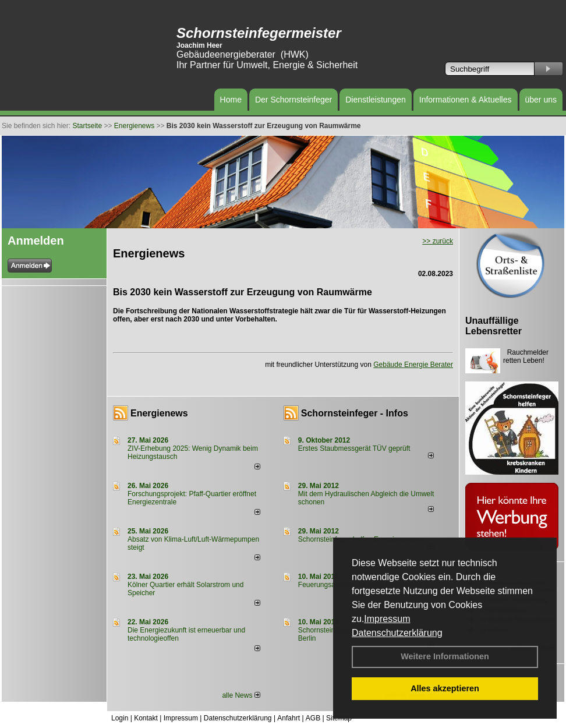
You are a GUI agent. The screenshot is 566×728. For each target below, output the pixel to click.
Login (120, 718)
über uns (541, 100)
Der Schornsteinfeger (293, 100)
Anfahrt (289, 718)
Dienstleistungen (376, 100)
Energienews (159, 413)
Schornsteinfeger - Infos (355, 413)
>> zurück (438, 241)
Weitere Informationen (445, 656)
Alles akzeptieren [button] (445, 688)
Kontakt (146, 718)
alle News (241, 695)
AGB (313, 718)
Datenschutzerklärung (397, 633)
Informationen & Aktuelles (466, 100)
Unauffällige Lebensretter (494, 326)
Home (231, 100)
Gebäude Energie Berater (413, 365)
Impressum (387, 619)
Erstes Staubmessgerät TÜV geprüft (354, 448)
